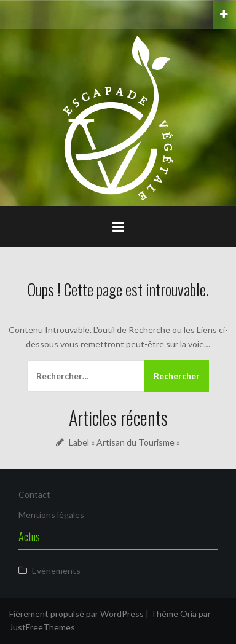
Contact (34, 494)
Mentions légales (51, 515)
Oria (188, 614)
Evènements (56, 571)
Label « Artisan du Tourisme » (124, 442)
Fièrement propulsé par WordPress (77, 614)
